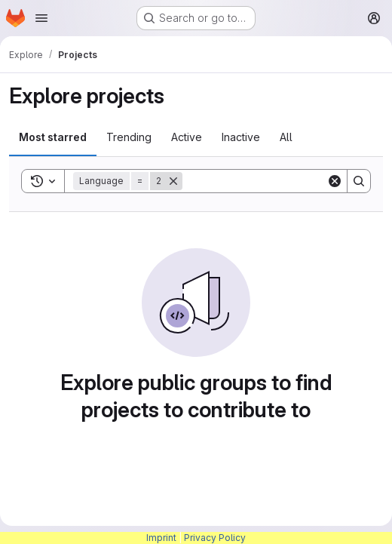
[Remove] (173, 181)
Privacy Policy (215, 538)
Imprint (161, 538)
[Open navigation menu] (41, 18)
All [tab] (286, 137)
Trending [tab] (129, 137)
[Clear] (335, 181)
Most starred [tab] (53, 137)
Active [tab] (187, 137)
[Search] (276, 181)
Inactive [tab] (241, 137)
